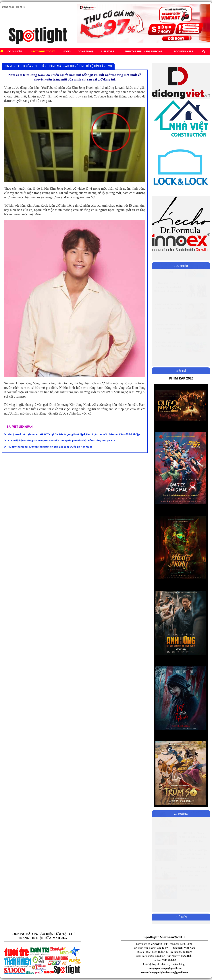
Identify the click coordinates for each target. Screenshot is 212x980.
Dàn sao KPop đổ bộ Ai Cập (124, 434)
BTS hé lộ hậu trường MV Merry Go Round (32, 440)
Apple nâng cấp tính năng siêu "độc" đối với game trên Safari (168, 355)
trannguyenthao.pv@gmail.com (165, 968)
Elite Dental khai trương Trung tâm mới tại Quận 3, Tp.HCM (168, 277)
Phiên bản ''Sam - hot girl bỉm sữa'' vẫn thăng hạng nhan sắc (193, 880)
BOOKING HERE (183, 51)
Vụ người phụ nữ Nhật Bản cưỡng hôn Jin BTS (88, 440)
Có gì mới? (15, 51)
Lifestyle (108, 51)
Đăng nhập (8, 7)
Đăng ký (20, 7)
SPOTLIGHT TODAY (43, 51)
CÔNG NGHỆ (85, 51)
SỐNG (67, 51)
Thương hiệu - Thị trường (143, 51)
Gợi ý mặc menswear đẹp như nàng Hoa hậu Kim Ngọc (169, 338)
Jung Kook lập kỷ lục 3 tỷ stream (86, 434)
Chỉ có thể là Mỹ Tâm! (193, 821)
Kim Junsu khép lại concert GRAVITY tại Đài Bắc (36, 434)
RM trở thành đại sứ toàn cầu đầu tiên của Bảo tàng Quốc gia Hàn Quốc (50, 447)
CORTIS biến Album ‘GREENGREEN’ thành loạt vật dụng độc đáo (193, 846)
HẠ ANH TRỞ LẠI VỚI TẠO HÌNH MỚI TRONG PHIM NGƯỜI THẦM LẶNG (193, 863)
